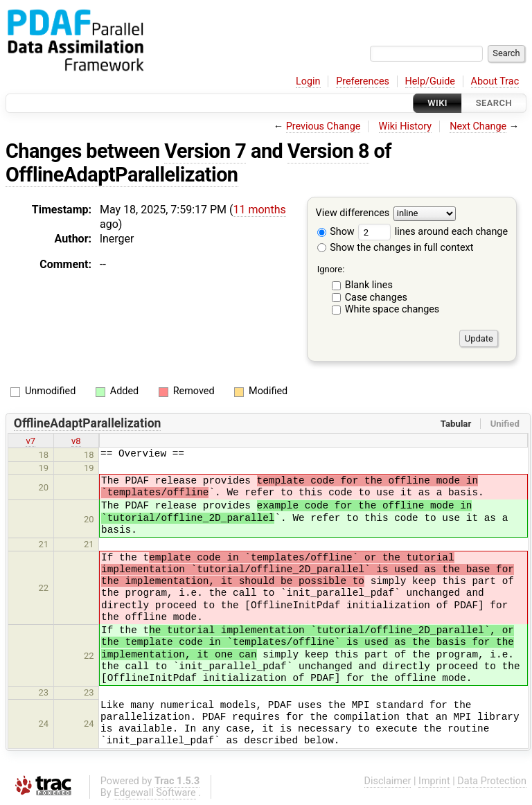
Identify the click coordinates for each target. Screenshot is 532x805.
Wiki (437, 103)
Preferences (363, 81)
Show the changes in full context (396, 248)
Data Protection (492, 781)
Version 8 (328, 151)
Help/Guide (430, 81)
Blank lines (369, 285)
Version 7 (205, 151)
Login (308, 81)
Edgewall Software (155, 793)
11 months (259, 210)
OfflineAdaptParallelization (122, 175)
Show (336, 232)
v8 (76, 441)
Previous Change (323, 126)
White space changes (392, 309)
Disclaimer (388, 781)
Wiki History (405, 126)
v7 (30, 441)
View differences (353, 214)
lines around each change (433, 232)
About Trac (495, 81)
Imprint (434, 781)
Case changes (376, 298)
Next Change (478, 126)
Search (494, 103)
